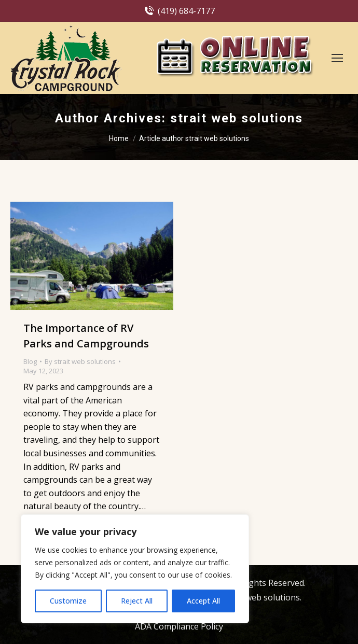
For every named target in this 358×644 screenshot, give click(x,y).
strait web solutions (237, 118)
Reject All (137, 601)
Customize (68, 601)
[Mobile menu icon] (337, 58)
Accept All (203, 601)
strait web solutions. (261, 597)
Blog (30, 361)
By (80, 361)
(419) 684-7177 (179, 11)
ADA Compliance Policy (179, 626)
